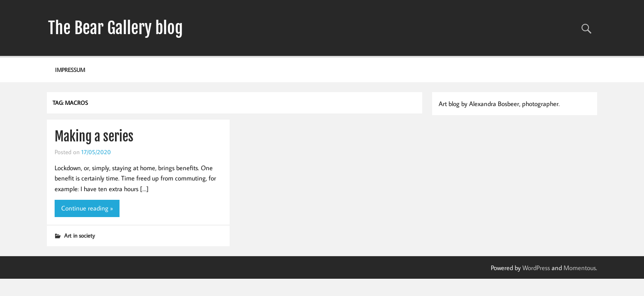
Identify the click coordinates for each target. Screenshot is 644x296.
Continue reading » (87, 208)
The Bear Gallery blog (115, 28)
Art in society (79, 235)
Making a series (94, 136)
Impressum (70, 70)
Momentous (580, 268)
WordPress (536, 268)
